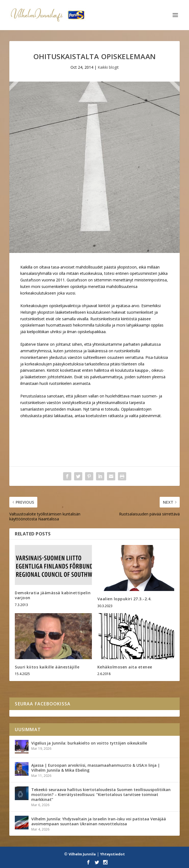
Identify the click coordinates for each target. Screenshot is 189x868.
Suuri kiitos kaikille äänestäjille (47, 667)
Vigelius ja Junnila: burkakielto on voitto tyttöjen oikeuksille (89, 743)
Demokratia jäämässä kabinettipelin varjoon (53, 595)
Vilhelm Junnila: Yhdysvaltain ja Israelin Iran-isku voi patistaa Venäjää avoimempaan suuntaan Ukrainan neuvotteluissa (99, 821)
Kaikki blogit (108, 67)
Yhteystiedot (112, 854)
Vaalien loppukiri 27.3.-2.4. (125, 599)
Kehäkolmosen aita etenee (125, 667)
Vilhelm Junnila (82, 854)
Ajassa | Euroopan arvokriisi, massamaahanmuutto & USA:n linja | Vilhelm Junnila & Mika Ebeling (96, 768)
